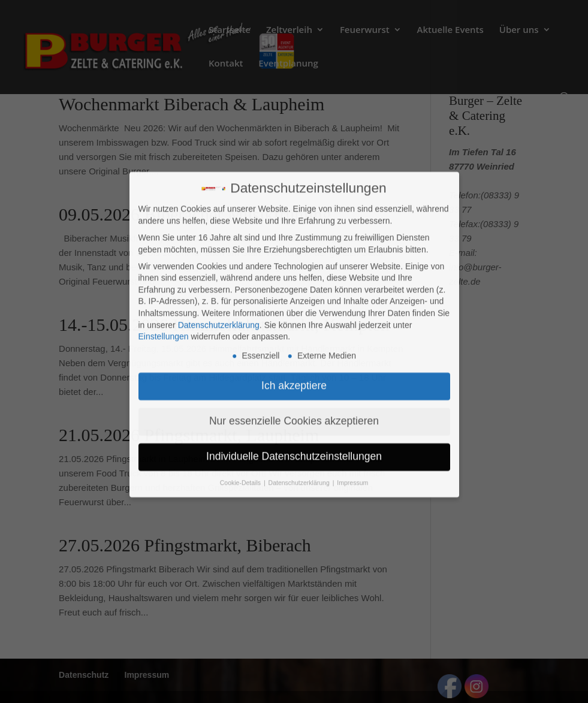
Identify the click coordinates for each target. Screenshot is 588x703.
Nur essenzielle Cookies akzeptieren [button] (294, 334)
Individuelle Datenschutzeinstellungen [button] (294, 370)
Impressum (352, 396)
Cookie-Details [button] (241, 396)
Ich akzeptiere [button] (294, 299)
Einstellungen (164, 251)
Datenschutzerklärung (219, 239)
